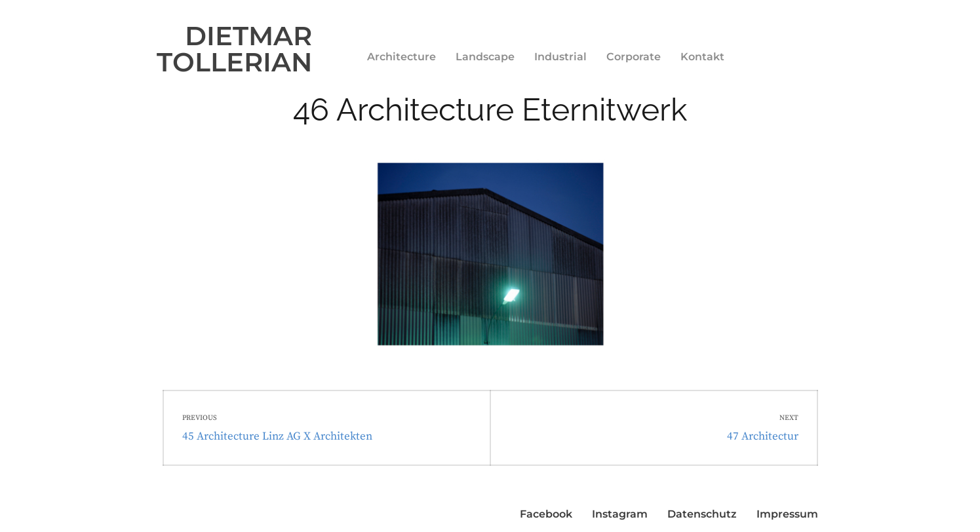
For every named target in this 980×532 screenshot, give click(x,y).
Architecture (402, 57)
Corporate (634, 57)
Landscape (485, 57)
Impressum (787, 514)
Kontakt (702, 57)
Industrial (560, 57)
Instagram (620, 514)
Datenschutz (702, 514)
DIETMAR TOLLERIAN (234, 49)
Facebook (546, 514)
